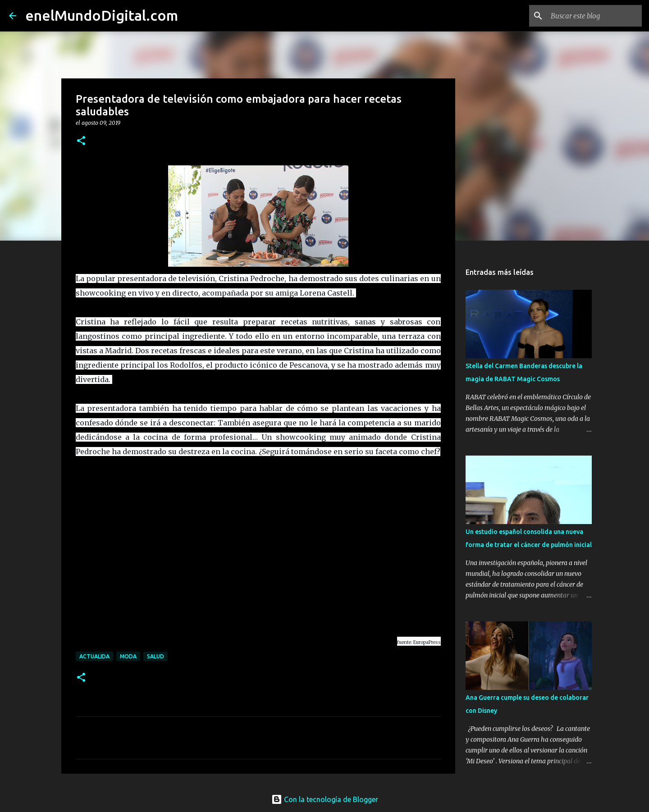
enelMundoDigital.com (102, 15)
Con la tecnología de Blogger (325, 799)
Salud (155, 656)
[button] (81, 141)
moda (128, 656)
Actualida (94, 656)
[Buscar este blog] (594, 16)
